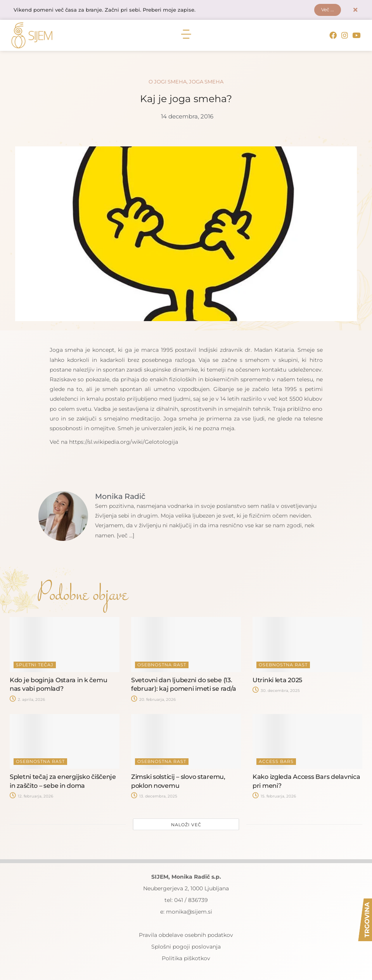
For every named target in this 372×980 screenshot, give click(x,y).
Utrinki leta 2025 (277, 681)
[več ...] (127, 536)
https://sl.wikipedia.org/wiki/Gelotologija (124, 443)
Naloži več (186, 826)
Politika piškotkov (186, 959)
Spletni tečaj (35, 665)
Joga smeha (206, 82)
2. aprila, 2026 (27, 700)
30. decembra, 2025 (276, 691)
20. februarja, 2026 (153, 700)
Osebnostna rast (162, 665)
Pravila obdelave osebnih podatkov (186, 936)
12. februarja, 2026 (31, 797)
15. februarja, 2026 (274, 797)
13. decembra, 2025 (154, 797)
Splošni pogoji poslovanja (186, 948)
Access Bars (276, 763)
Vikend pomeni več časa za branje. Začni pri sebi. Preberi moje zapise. (111, 10)
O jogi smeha (168, 82)
